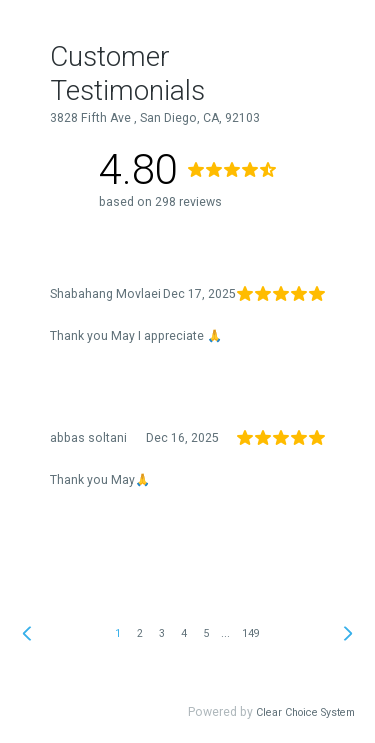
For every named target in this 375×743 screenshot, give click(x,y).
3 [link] (162, 633)
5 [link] (206, 633)
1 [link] (118, 633)
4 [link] (184, 633)
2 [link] (140, 633)
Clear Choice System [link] (305, 712)
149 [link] (251, 633)
